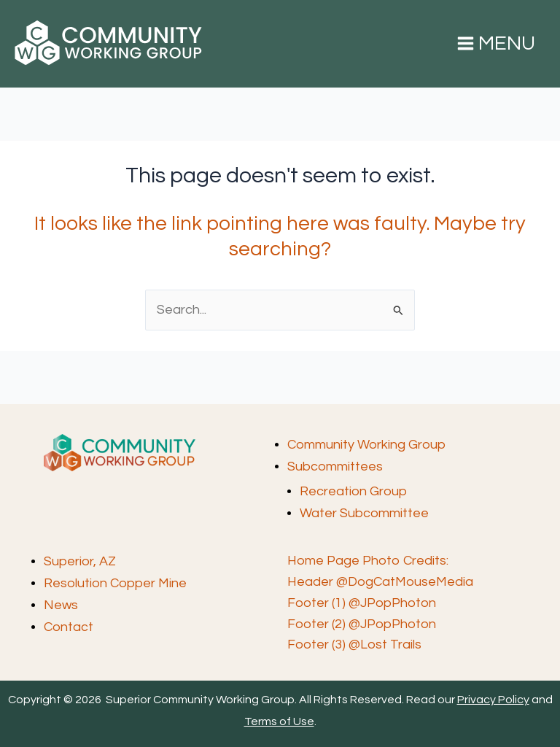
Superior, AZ (80, 561)
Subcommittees (335, 467)
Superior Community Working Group (22, 66)
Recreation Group (353, 491)
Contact (69, 627)
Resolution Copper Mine (115, 583)
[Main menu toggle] (496, 44)
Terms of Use (279, 721)
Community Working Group (366, 445)
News (61, 605)
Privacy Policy (493, 700)
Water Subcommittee (364, 513)
